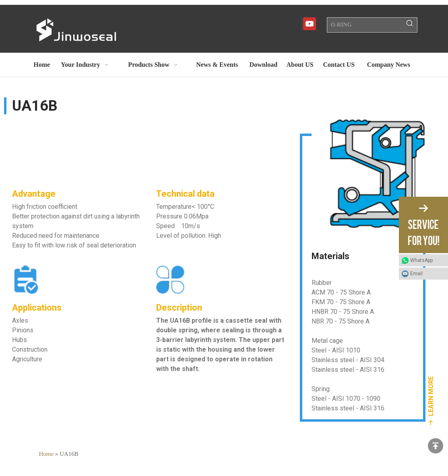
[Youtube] (310, 24)
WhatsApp (421, 260)
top (436, 446)
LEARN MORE (431, 396)
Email (416, 274)
